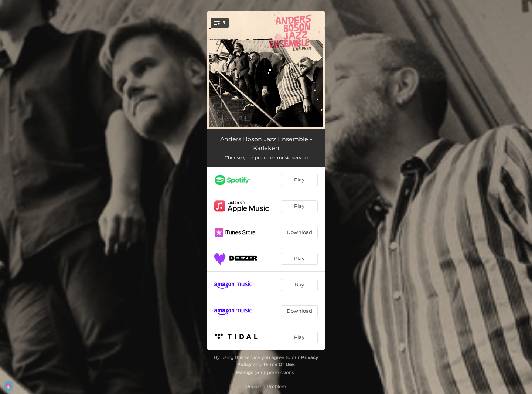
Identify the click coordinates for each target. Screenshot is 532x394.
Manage (245, 372)
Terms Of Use (279, 364)
